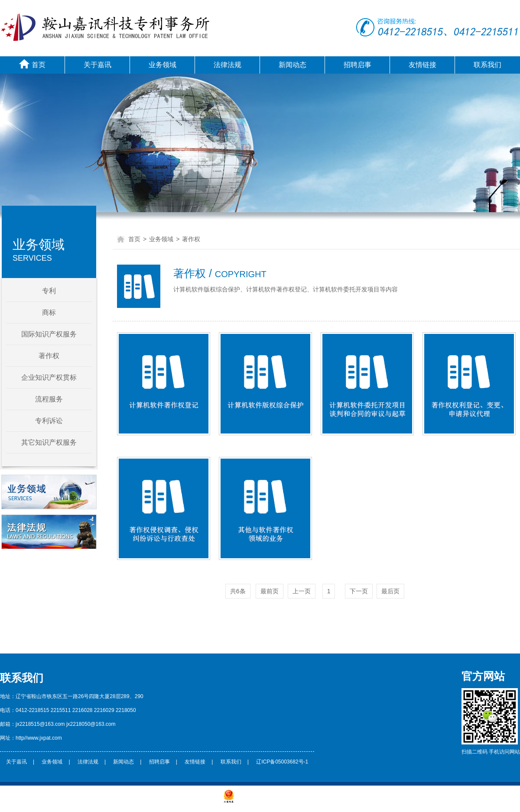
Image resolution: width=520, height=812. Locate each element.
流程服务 (49, 399)
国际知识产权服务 (49, 334)
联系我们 (487, 65)
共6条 (238, 591)
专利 (49, 291)
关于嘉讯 (97, 65)
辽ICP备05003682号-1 (282, 762)
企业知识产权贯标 (49, 377)
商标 (49, 312)
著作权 (49, 356)
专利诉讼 (49, 421)
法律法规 (227, 65)
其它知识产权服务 (49, 442)
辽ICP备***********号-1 (195, 801)
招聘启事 (357, 65)
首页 (32, 64)
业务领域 (162, 65)
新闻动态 (292, 65)
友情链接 (422, 65)
